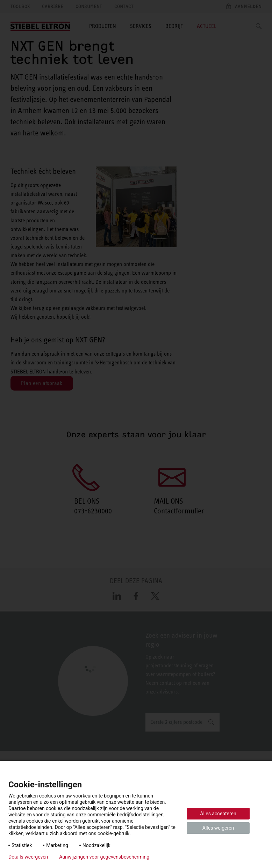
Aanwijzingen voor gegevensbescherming (104, 857)
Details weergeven (28, 857)
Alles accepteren (218, 814)
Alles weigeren (218, 828)
